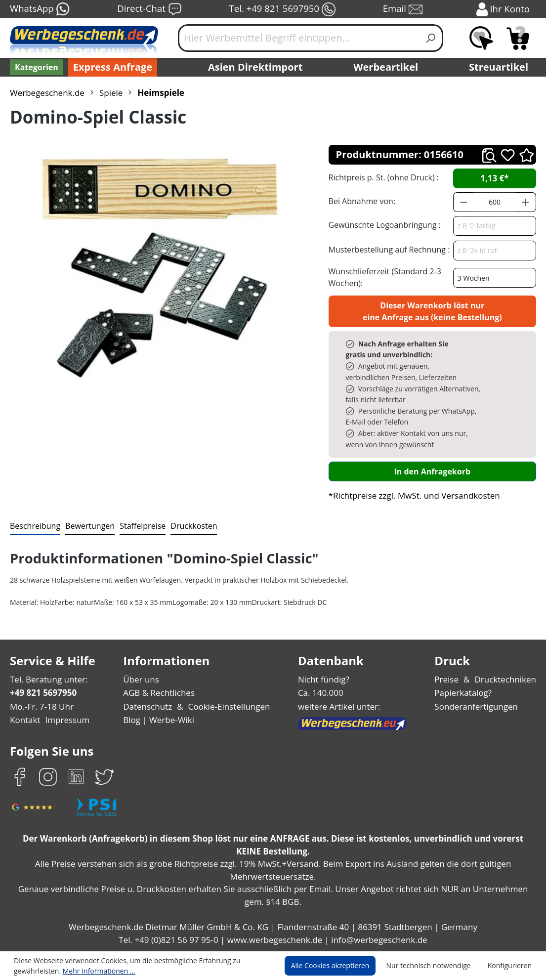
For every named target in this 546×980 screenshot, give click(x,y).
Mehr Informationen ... (94, 971)
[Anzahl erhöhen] (526, 202)
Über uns (142, 679)
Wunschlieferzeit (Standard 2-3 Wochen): (383, 277)
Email (403, 9)
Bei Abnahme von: (361, 201)
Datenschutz (148, 706)
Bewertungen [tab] (86, 526)
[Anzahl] (494, 202)
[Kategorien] (36, 67)
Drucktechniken (507, 679)
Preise (451, 679)
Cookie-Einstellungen (227, 706)
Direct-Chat (149, 9)
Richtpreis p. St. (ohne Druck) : (383, 177)
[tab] (34, 526)
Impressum (64, 720)
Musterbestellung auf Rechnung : (387, 249)
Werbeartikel (387, 67)
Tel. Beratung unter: (46, 679)
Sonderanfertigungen (478, 706)
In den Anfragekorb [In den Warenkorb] (432, 471)
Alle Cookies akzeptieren (339, 966)
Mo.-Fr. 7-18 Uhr (41, 706)
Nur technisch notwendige (434, 966)
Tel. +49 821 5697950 (282, 9)
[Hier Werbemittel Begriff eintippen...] (299, 38)
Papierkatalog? (467, 693)
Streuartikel (501, 67)
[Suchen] (431, 38)
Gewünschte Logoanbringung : (382, 225)
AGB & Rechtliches (161, 693)
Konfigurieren (511, 966)
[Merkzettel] (481, 38)
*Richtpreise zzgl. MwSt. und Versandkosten (411, 495)
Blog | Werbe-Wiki (158, 720)
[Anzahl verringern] (463, 202)
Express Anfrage (110, 67)
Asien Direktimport (256, 67)
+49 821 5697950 (43, 693)
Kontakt (24, 720)
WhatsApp (39, 9)
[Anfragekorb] (518, 38)
